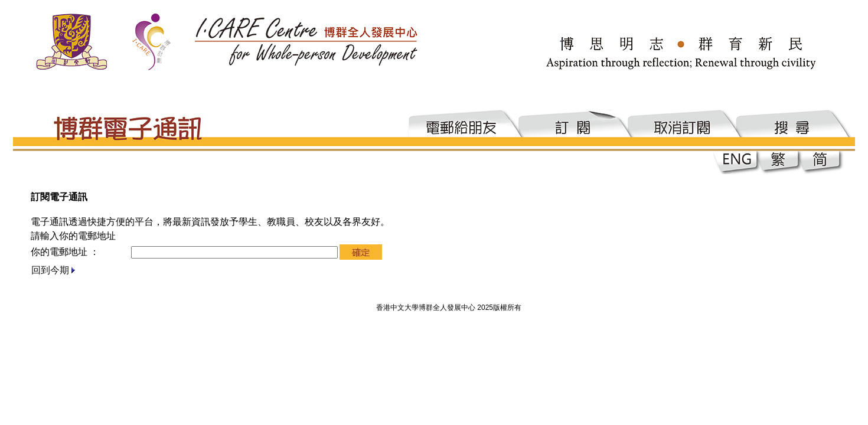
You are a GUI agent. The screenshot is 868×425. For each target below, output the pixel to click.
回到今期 (50, 270)
